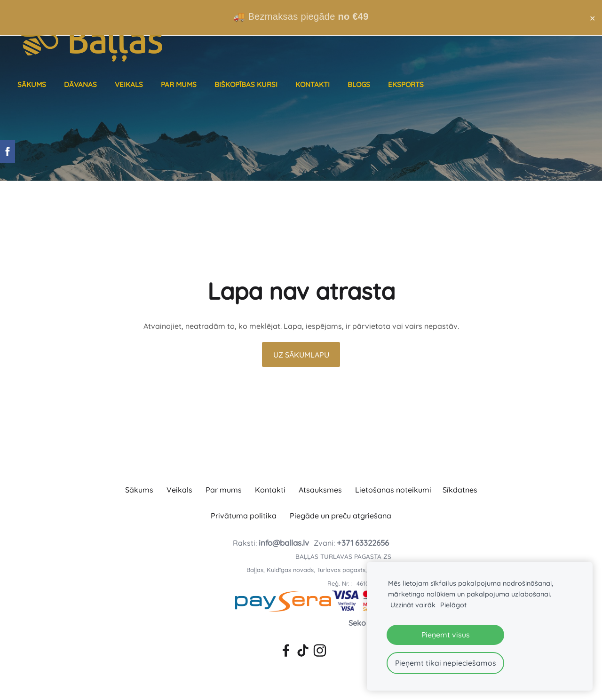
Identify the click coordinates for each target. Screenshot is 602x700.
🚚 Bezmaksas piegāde (301, 16)
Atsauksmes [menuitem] (320, 490)
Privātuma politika (244, 516)
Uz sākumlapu (301, 355)
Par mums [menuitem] (180, 84)
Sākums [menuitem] (33, 84)
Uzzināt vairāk (413, 605)
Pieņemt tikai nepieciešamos (446, 663)
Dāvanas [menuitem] (82, 84)
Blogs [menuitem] (360, 84)
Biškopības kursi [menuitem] (247, 84)
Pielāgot (453, 605)
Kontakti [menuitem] (314, 84)
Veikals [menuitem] (130, 84)
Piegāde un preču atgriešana (341, 516)
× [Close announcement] (592, 18)
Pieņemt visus (446, 635)
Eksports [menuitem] (407, 84)
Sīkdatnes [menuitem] (460, 490)
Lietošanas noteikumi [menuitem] (393, 490)
